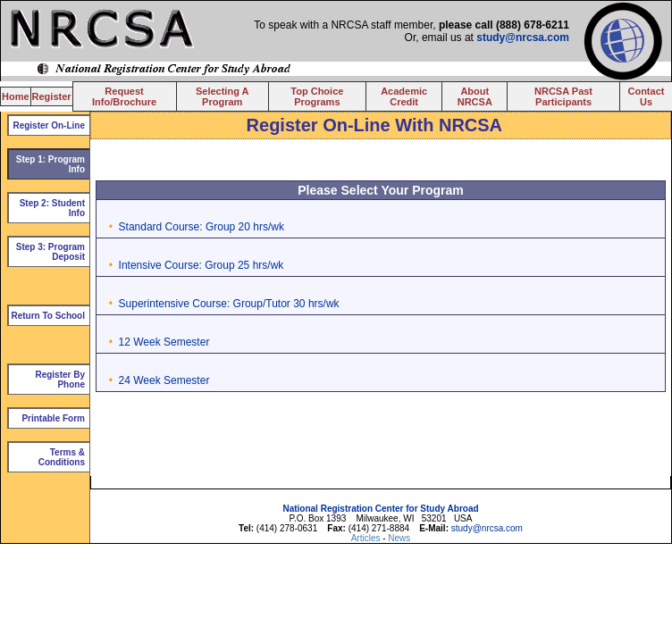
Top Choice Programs (317, 96)
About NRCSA (475, 96)
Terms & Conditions (62, 457)
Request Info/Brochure (124, 96)
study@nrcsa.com (523, 38)
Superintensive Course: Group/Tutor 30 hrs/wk (229, 304)
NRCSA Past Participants (563, 96)
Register (52, 96)
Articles (367, 538)
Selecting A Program (223, 96)
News (399, 538)
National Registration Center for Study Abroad (380, 509)
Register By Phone (60, 380)
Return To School (48, 316)
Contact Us (646, 96)
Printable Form (53, 418)
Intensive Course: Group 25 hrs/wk (202, 265)
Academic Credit (404, 96)
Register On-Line (49, 125)
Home (16, 96)
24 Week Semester (164, 380)
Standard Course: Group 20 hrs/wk (202, 227)
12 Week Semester (164, 342)
